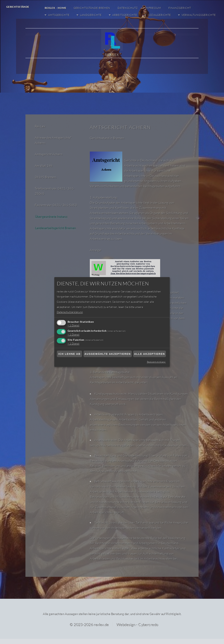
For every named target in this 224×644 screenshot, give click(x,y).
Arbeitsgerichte (125, 15)
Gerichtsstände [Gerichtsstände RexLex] (18, 7)
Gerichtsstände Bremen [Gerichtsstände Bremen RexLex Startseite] (93, 8)
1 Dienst (74, 325)
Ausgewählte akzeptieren (108, 354)
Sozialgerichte (160, 15)
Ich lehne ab (69, 354)
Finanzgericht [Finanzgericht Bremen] (180, 8)
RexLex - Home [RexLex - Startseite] (57, 8)
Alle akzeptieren (150, 354)
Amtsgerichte (60, 15)
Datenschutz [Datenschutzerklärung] (129, 8)
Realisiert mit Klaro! (157, 362)
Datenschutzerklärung (70, 312)
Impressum (154, 8)
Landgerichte (92, 15)
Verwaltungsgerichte (199, 15)
